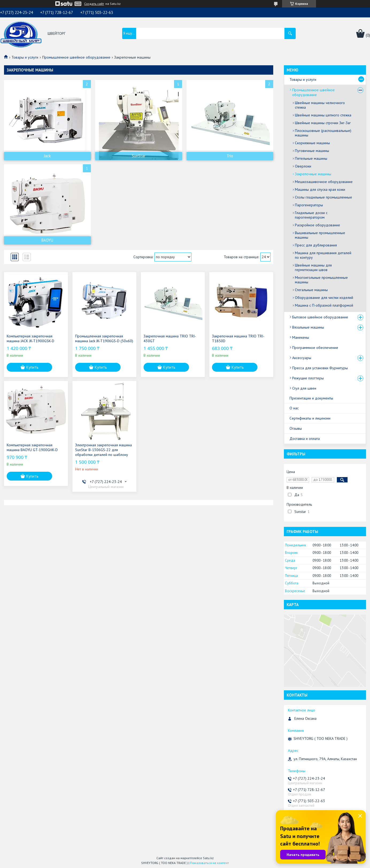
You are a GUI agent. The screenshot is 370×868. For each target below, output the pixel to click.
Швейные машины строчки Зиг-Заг (323, 123)
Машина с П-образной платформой (324, 305)
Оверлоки (303, 166)
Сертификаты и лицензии (310, 418)
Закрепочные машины (313, 174)
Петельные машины (311, 158)
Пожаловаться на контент (209, 863)
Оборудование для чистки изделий (324, 298)
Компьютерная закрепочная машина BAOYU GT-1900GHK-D (32, 447)
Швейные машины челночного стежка (320, 105)
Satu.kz (208, 858)
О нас (294, 408)
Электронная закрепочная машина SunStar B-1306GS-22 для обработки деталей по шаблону (103, 450)
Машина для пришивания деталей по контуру (323, 255)
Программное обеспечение (315, 348)
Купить (32, 367)
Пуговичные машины (312, 151)
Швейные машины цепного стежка (323, 115)
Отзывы (296, 428)
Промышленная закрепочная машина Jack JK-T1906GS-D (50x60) (104, 338)
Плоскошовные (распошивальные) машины (323, 133)
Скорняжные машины (312, 143)
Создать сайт (94, 4)
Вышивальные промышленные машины (320, 235)
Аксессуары (302, 358)
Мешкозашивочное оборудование (324, 182)
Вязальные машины (308, 327)
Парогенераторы (309, 205)
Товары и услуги (25, 57)
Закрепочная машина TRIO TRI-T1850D (238, 338)
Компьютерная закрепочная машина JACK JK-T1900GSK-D (30, 338)
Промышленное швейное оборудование (76, 57)
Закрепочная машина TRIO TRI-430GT (170, 338)
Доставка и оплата (305, 439)
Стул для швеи (304, 388)
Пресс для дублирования (316, 245)
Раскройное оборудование (317, 225)
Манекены (301, 337)
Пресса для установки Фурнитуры (320, 368)
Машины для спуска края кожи (320, 189)
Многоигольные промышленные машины (321, 280)
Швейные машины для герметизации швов (313, 267)
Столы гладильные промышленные (323, 197)
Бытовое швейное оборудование (320, 317)
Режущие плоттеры (308, 378)
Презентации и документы (311, 398)
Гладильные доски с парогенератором (311, 215)
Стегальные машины (311, 290)
